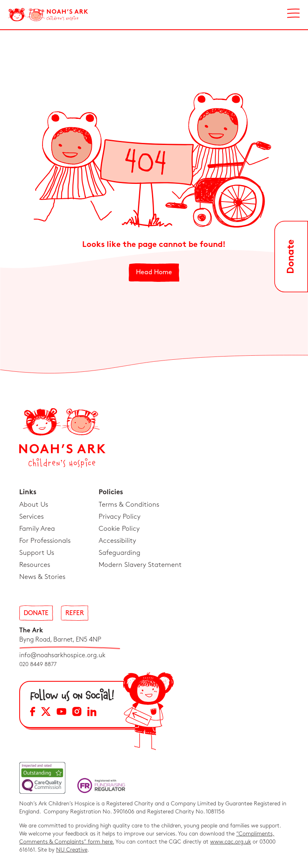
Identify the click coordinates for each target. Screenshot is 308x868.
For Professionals (45, 541)
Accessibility (117, 541)
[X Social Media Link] (46, 713)
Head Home (154, 272)
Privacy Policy (120, 517)
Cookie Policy (119, 529)
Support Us (37, 553)
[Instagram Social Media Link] (77, 713)
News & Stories (42, 577)
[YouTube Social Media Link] (62, 713)
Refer (75, 613)
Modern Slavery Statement (140, 565)
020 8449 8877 (38, 664)
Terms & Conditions (129, 505)
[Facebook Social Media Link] (33, 713)
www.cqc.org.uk (231, 842)
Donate (36, 613)
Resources (35, 565)
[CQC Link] (42, 778)
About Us (34, 505)
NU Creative (72, 850)
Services (31, 517)
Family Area (37, 529)
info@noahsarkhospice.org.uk (62, 655)
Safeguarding (120, 553)
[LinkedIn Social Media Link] (92, 713)
